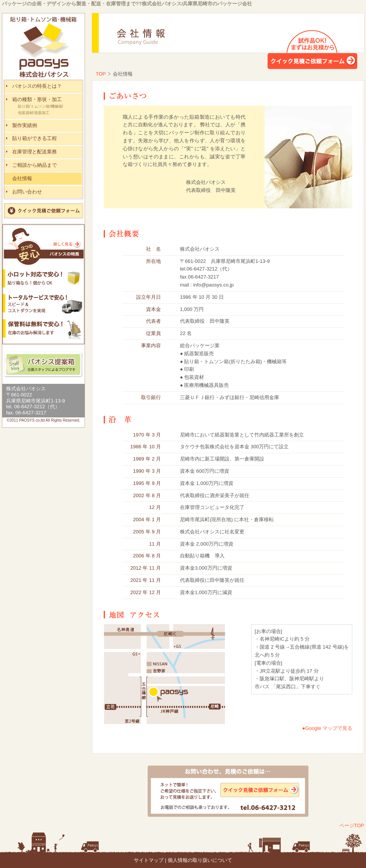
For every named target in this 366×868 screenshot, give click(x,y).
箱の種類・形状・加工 (47, 106)
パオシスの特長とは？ (37, 86)
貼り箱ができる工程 (35, 138)
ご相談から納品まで (35, 165)
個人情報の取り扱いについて (200, 860)
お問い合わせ (27, 192)
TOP (101, 74)
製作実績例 (25, 125)
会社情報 (22, 178)
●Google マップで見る (327, 728)
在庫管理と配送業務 (35, 152)
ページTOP (352, 825)
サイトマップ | (150, 860)
